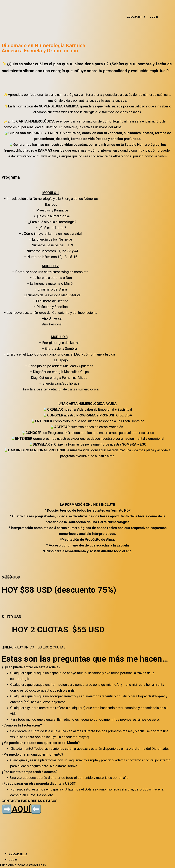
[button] (18, 647)
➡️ (7, 809)
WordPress (37, 865)
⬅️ (36, 809)
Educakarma (136, 16)
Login (154, 16)
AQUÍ (21, 809)
